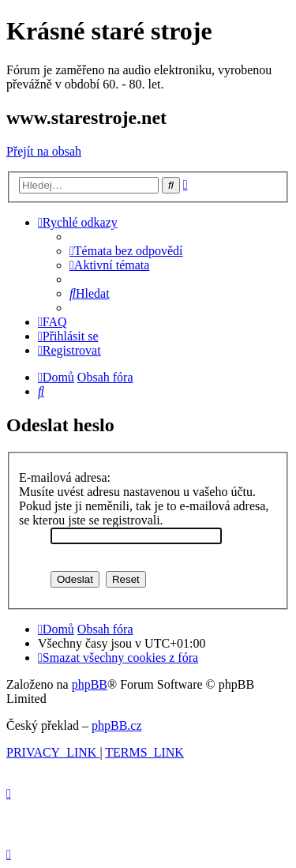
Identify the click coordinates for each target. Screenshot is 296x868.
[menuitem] (126, 251)
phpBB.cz (117, 725)
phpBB (90, 684)
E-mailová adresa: (65, 477)
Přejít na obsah (44, 151)
